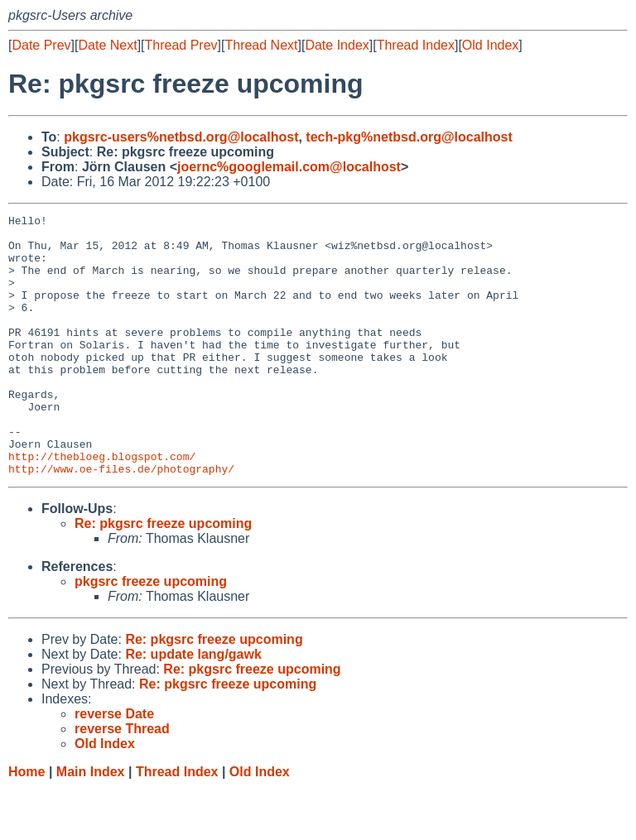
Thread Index (416, 45)
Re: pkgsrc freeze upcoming (163, 576)
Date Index (337, 45)
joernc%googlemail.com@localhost (289, 167)
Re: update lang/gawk (193, 706)
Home (26, 824)
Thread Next (261, 45)
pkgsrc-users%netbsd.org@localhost (181, 137)
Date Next (107, 45)
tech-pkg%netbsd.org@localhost (409, 137)
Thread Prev (181, 45)
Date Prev (41, 45)
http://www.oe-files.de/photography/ (121, 521)
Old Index (490, 45)
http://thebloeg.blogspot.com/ (102, 506)
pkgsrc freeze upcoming (151, 634)
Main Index (91, 824)
